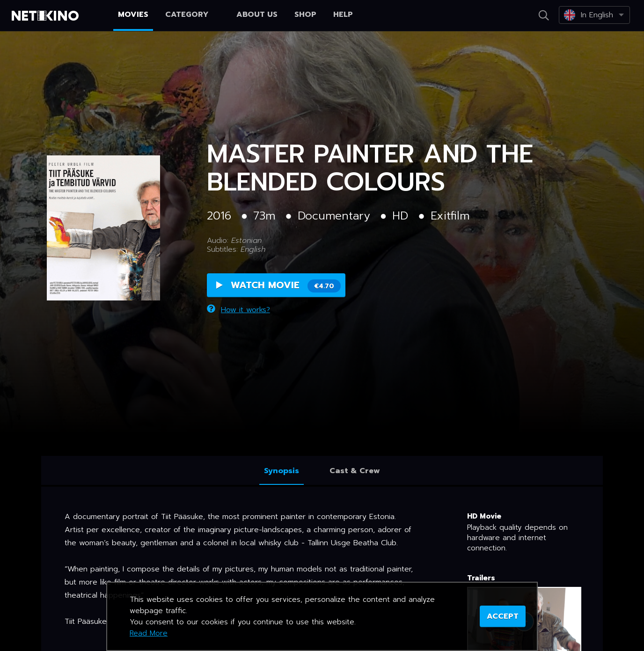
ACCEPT (503, 616)
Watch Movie (278, 285)
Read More (149, 633)
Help (343, 15)
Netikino (47, 16)
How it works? (238, 310)
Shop (305, 15)
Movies (133, 15)
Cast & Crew (355, 471)
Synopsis (282, 471)
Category (192, 15)
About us (257, 15)
